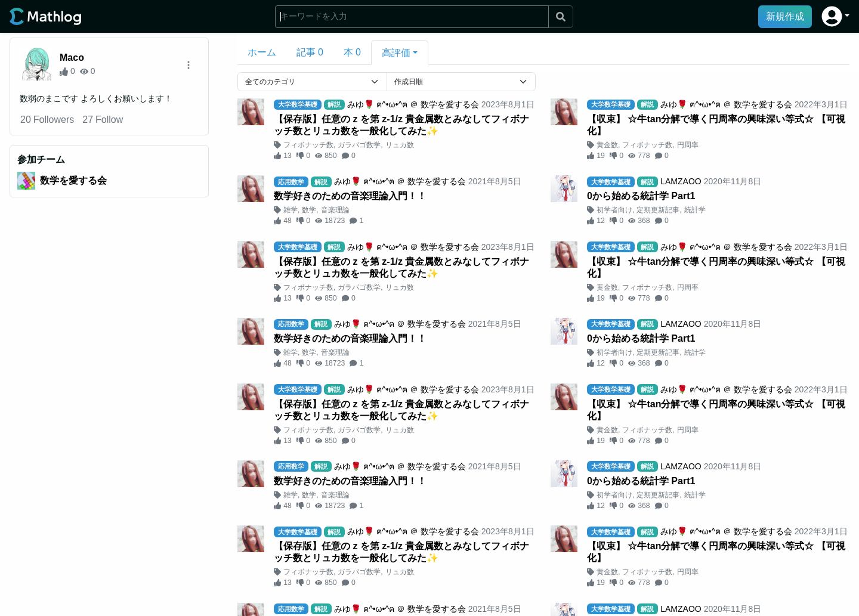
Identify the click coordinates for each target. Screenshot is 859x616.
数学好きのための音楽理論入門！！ (350, 196)
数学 (309, 210)
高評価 (396, 53)
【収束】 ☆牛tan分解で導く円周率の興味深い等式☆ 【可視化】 (716, 125)
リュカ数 (400, 145)
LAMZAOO (681, 181)
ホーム (262, 52)
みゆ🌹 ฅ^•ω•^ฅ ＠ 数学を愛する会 (413, 104)
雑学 (291, 210)
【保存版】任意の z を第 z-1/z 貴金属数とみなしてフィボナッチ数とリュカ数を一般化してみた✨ (401, 125)
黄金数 (607, 145)
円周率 (688, 145)
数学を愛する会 (73, 180)
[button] (835, 16)
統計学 (695, 210)
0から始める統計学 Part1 (641, 196)
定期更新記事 (658, 210)
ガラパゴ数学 (359, 145)
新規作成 (785, 16)
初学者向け (614, 210)
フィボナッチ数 (308, 145)
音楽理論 (335, 210)
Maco (72, 58)
